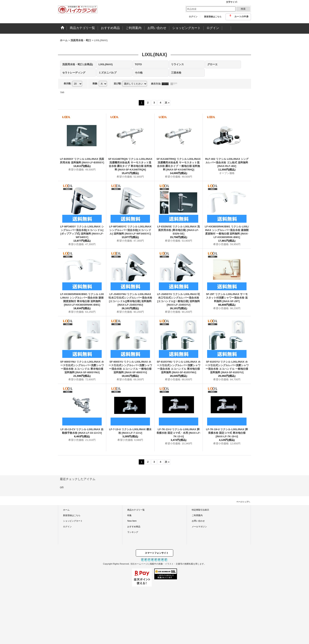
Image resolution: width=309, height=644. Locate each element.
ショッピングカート (73, 521)
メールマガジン (199, 527)
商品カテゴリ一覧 (136, 510)
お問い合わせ (198, 521)
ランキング (133, 532)
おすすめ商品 (134, 527)
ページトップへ (243, 502)
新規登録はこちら (213, 17)
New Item (132, 521)
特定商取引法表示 (200, 510)
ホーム (66, 510)
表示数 (68, 84)
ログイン (193, 17)
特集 (129, 515)
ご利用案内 (197, 515)
